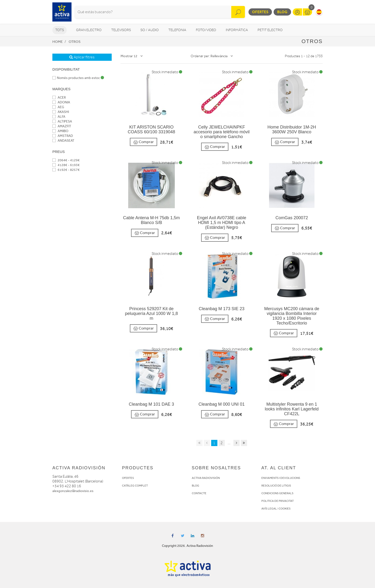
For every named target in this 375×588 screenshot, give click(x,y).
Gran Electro (89, 30)
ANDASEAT (63, 141)
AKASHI (61, 112)
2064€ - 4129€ (66, 160)
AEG (58, 107)
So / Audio (150, 30)
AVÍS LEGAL (269, 509)
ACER (59, 98)
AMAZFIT (62, 126)
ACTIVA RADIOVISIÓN (206, 478)
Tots (60, 30)
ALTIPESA (62, 121)
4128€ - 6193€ (66, 165)
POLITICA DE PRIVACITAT (278, 501)
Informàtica (237, 30)
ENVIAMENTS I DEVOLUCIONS (281, 478)
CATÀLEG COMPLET (135, 486)
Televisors (121, 30)
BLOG (196, 486)
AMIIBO (60, 131)
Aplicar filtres (82, 57)
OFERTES (128, 478)
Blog (282, 12)
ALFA (59, 117)
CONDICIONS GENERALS (277, 493)
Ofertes (260, 12)
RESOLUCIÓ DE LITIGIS (276, 486)
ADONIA (61, 102)
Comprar (143, 142)
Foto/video (206, 30)
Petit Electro (270, 30)
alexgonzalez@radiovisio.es (73, 491)
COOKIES (285, 509)
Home (58, 42)
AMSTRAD (63, 136)
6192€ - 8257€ (66, 170)
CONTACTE (199, 493)
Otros (75, 42)
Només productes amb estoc (78, 78)
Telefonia (177, 30)
